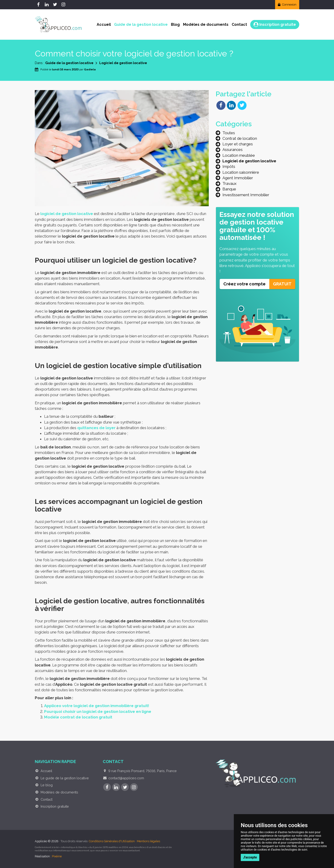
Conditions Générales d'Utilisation (112, 841)
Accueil (104, 24)
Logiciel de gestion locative (123, 63)
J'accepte (250, 857)
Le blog (47, 785)
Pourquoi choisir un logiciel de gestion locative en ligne (98, 711)
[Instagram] (64, 5)
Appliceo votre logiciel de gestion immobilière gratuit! (97, 706)
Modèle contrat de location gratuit (78, 717)
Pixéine (57, 856)
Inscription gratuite (275, 24)
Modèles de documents (206, 24)
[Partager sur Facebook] (221, 105)
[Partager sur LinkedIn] (231, 105)
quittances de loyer (96, 428)
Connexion (287, 5)
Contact (239, 24)
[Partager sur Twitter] (242, 105)
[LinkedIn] (47, 5)
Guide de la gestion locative (141, 24)
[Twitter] (56, 5)
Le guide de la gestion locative (65, 778)
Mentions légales (148, 841)
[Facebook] (39, 5)
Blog (175, 24)
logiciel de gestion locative (67, 214)
